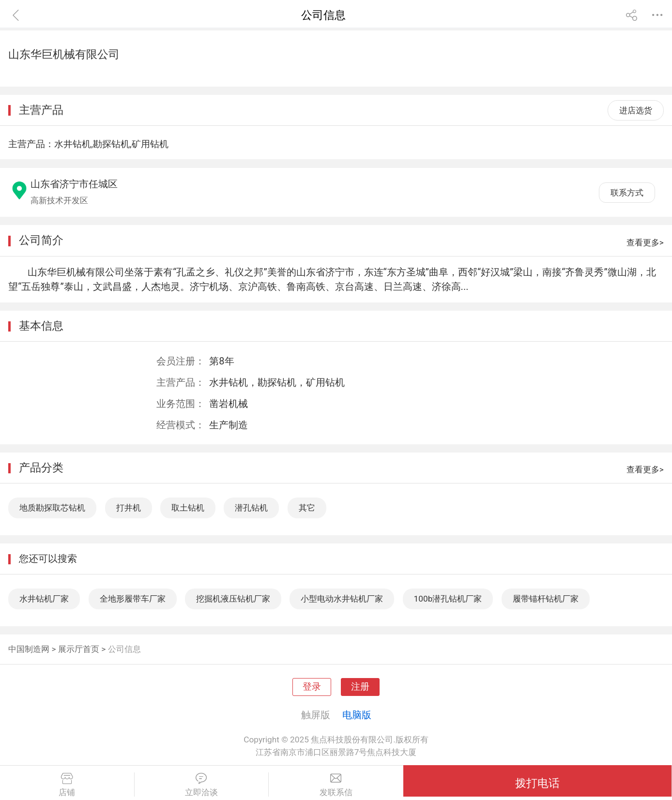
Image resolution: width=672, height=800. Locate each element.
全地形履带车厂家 (133, 599)
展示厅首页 (79, 649)
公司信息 (124, 649)
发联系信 (336, 785)
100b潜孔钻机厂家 (448, 599)
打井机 (129, 508)
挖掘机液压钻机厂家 (233, 599)
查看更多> (645, 242)
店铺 (67, 785)
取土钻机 (188, 508)
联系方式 (627, 193)
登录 (312, 687)
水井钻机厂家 (44, 599)
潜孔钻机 (251, 508)
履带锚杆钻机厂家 (546, 599)
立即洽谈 (202, 785)
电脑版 (357, 715)
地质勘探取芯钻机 (52, 508)
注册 (360, 687)
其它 (307, 508)
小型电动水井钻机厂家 (342, 599)
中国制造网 (29, 649)
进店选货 (636, 110)
